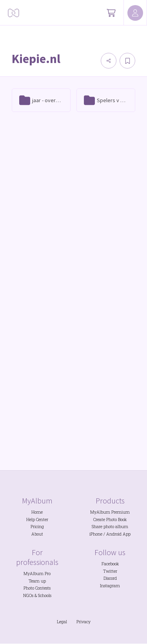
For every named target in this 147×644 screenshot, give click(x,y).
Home (37, 512)
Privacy (83, 622)
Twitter (110, 571)
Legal (62, 622)
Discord (110, 578)
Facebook (110, 564)
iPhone (96, 534)
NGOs (28, 595)
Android (114, 534)
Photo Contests (37, 588)
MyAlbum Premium (110, 512)
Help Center (37, 520)
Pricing (37, 527)
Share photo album (110, 527)
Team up (37, 581)
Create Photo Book (110, 520)
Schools (45, 595)
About (37, 534)
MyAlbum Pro (37, 574)
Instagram (110, 586)
